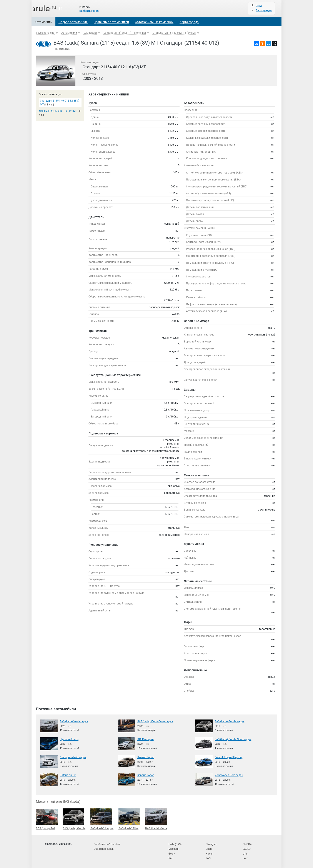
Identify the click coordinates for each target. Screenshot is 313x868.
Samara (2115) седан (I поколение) (125, 33)
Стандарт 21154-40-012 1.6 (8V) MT (174, 33)
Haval (209, 853)
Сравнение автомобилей (111, 22)
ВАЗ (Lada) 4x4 (47, 819)
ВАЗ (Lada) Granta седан (230, 721)
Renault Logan (146, 757)
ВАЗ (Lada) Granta (74, 819)
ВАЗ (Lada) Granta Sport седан (233, 739)
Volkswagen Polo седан (229, 775)
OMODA (247, 844)
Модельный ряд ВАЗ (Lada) (58, 801)
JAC (208, 857)
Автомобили (43, 22)
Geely (172, 853)
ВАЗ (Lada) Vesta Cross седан (155, 721)
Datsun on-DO (68, 775)
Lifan (246, 853)
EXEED (247, 848)
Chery (209, 848)
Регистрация (264, 10)
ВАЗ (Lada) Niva (129, 819)
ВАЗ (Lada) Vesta (156, 819)
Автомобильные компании (154, 22)
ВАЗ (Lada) (90, 33)
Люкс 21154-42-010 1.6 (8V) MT (58, 111)
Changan (211, 844)
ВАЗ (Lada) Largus (102, 819)
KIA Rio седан (146, 739)
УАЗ (171, 857)
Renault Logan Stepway (229, 757)
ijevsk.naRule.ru (45, 33)
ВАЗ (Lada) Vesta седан (74, 721)
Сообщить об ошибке (107, 844)
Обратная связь (104, 848)
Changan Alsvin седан (73, 757)
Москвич (174, 848)
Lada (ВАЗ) (175, 844)
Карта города (189, 22)
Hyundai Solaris (69, 739)
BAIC (245, 857)
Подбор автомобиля (73, 22)
